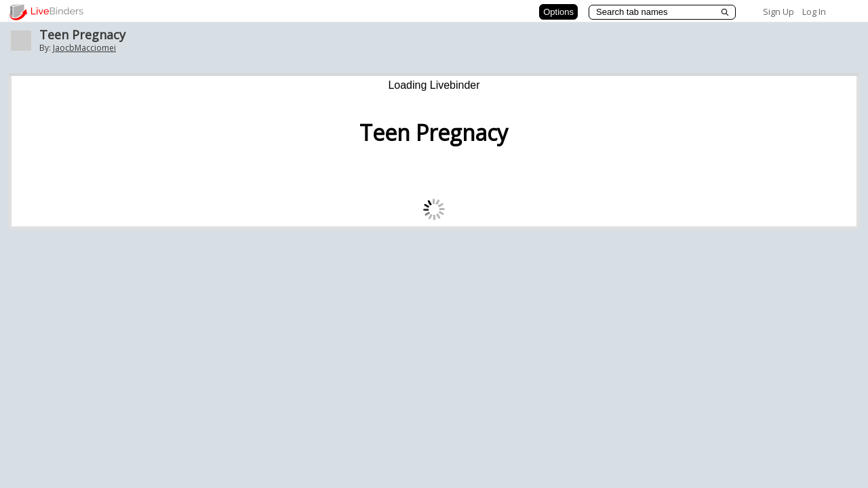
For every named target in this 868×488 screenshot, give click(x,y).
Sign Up (778, 12)
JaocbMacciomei (84, 48)
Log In (814, 12)
